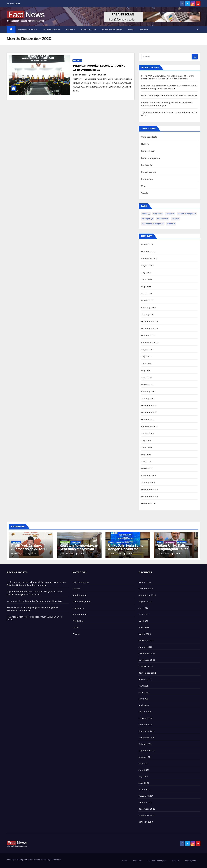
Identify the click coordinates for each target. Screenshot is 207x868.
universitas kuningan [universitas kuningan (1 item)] (153, 224)
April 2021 (146, 462)
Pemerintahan (149, 172)
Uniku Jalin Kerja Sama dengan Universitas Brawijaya (169, 96)
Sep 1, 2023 (164, 554)
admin (33, 554)
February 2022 (149, 392)
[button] (198, 29)
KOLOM (144, 29)
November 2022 (150, 329)
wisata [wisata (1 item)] (171, 224)
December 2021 (149, 406)
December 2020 (150, 490)
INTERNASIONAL (52, 29)
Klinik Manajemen (151, 158)
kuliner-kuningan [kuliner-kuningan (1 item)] (187, 214)
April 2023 (147, 293)
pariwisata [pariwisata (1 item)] (163, 219)
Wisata (145, 193)
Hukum (145, 144)
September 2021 (150, 427)
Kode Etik (137, 861)
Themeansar (56, 860)
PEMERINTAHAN (28, 29)
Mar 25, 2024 (20, 554)
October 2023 (148, 251)
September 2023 (150, 258)
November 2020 (150, 497)
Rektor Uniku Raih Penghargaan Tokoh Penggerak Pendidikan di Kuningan (175, 551)
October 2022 (148, 336)
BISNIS (71, 29)
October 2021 (148, 420)
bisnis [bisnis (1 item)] (146, 214)
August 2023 (148, 265)
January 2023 (148, 315)
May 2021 (146, 455)
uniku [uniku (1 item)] (176, 219)
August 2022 (148, 350)
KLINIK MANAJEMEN (112, 29)
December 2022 (150, 322)
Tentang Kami (191, 861)
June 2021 (147, 448)
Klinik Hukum (148, 151)
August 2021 (148, 434)
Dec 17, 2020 (81, 75)
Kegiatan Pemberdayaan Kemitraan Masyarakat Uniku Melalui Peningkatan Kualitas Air (79, 551)
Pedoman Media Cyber (157, 861)
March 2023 (147, 301)
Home (125, 861)
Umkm (145, 186)
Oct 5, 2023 (116, 554)
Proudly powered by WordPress (20, 860)
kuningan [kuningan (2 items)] (148, 219)
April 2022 (147, 378)
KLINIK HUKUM (89, 29)
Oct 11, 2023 (68, 554)
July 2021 (146, 441)
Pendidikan (77, 60)
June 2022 (147, 364)
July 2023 (146, 272)
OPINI (131, 29)
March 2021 (147, 469)
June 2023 (147, 279)
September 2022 (150, 343)
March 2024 (147, 244)
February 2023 (149, 308)
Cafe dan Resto (149, 137)
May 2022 (146, 371)
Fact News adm (98, 75)
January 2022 (148, 399)
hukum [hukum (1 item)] (158, 214)
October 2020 (148, 504)
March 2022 (147, 385)
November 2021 (149, 413)
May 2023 (146, 286)
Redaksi (176, 861)
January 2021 (148, 483)
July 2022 (146, 357)
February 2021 (149, 476)
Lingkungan (147, 165)
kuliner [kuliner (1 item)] (170, 214)
